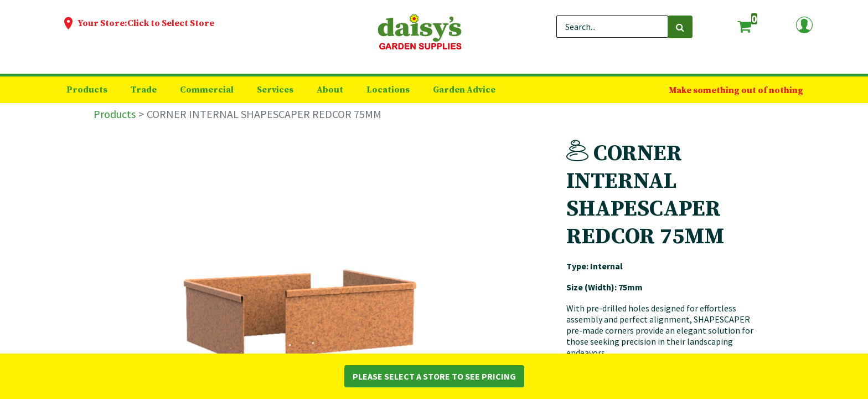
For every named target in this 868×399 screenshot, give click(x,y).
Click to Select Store (171, 23)
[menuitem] (87, 90)
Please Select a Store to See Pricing (434, 376)
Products (115, 114)
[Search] (680, 27)
